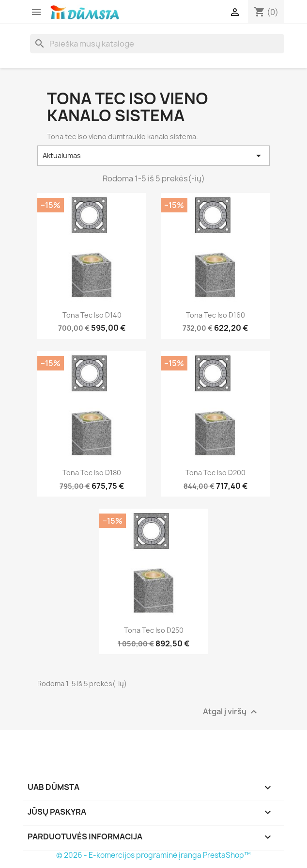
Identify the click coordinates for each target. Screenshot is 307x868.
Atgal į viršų (231, 712)
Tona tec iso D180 (92, 473)
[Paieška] (157, 44)
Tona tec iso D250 (154, 630)
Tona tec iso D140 (92, 315)
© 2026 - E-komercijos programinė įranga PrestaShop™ (153, 855)
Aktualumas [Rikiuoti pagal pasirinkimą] (153, 156)
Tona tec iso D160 (215, 315)
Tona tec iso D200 (215, 473)
